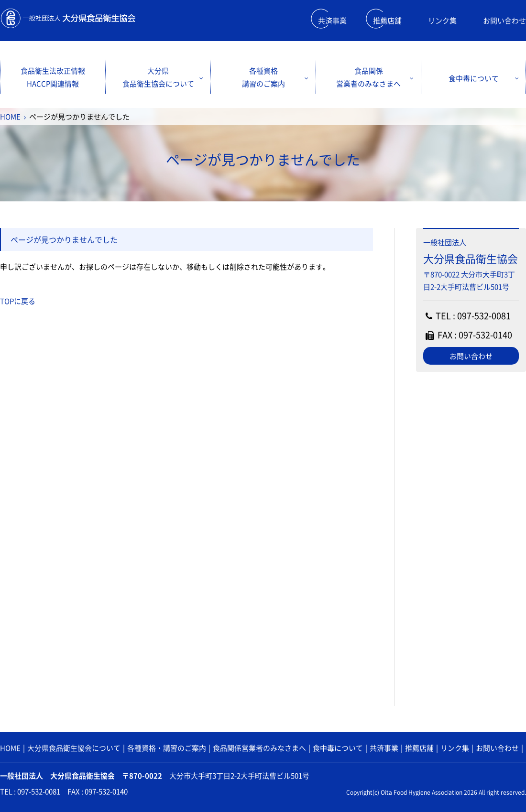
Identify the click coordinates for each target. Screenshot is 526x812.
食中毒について (474, 78)
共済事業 (332, 21)
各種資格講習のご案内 (263, 77)
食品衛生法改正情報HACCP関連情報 (53, 77)
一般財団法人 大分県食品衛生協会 (68, 18)
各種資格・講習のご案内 (167, 748)
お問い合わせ (504, 21)
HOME (10, 117)
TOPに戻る (18, 301)
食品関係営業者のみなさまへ (368, 77)
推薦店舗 (387, 21)
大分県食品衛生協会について (158, 77)
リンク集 (442, 21)
